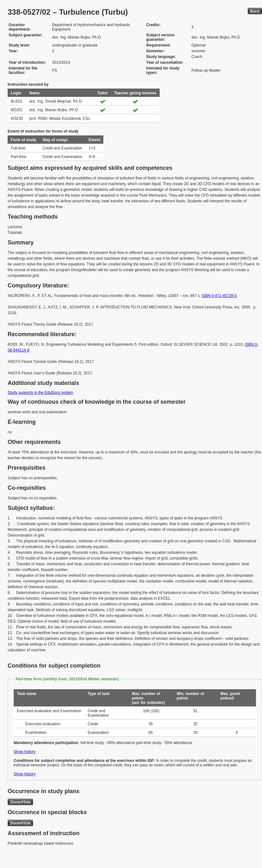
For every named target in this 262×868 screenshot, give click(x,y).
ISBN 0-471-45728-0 (219, 296)
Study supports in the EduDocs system (40, 393)
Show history (25, 752)
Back (255, 11)
